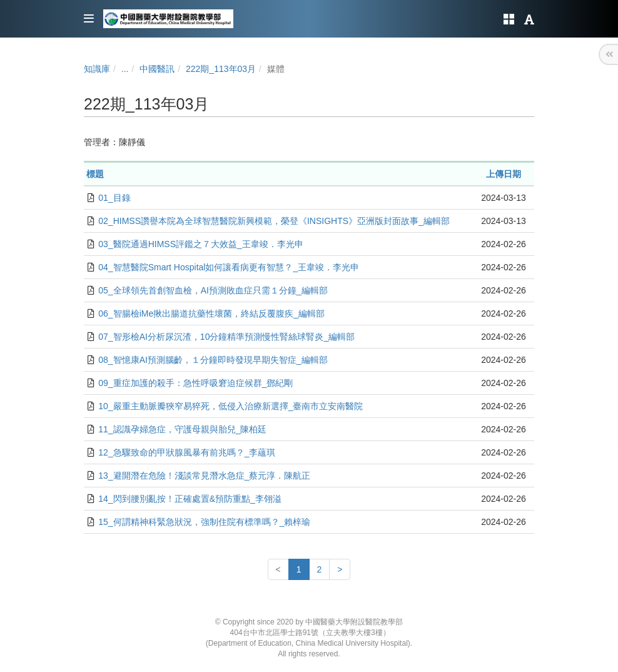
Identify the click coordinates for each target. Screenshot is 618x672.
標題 (95, 174)
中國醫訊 (157, 69)
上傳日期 (504, 174)
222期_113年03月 (221, 69)
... (125, 69)
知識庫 (97, 69)
